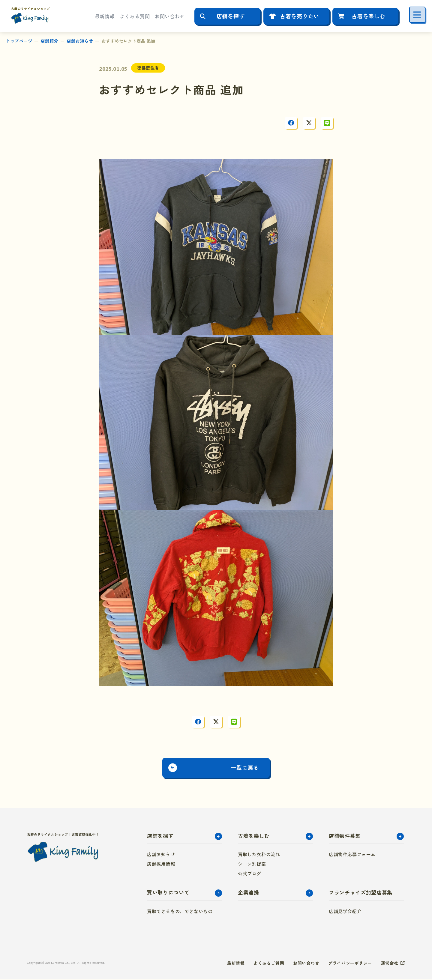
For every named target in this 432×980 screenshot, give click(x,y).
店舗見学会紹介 (345, 912)
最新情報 (105, 16)
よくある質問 (135, 16)
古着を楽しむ (368, 16)
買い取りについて (168, 893)
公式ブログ (250, 874)
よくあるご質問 (269, 964)
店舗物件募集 (345, 836)
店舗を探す (231, 16)
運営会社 (390, 964)
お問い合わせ (170, 16)
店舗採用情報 (161, 865)
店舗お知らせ (80, 41)
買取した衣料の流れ (259, 855)
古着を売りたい (300, 16)
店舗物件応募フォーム (352, 855)
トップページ (19, 41)
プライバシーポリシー (350, 964)
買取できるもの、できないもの (180, 912)
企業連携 (249, 893)
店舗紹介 (49, 41)
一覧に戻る (247, 768)
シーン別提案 (252, 865)
